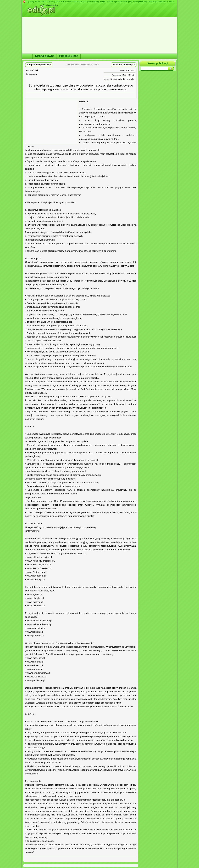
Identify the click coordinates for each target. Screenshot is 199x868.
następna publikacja (124, 65)
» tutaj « (170, 2)
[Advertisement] (52, 122)
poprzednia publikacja (39, 65)
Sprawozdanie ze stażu (122, 79)
